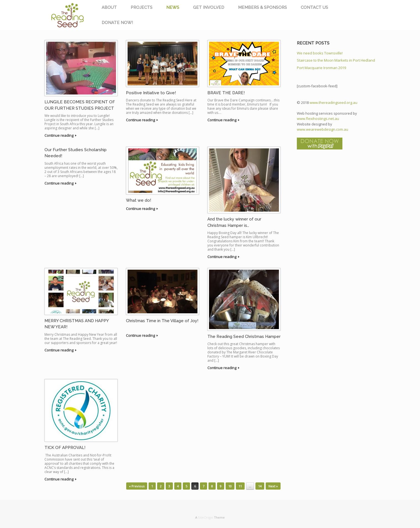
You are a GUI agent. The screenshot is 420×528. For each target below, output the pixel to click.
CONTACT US (314, 7)
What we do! (138, 200)
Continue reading (60, 135)
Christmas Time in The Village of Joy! (162, 321)
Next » (273, 486)
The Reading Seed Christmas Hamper (244, 337)
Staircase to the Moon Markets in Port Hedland (336, 60)
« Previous (137, 486)
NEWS (173, 7)
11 (240, 486)
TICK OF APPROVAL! (65, 448)
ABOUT (109, 7)
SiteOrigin (206, 517)
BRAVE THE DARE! (226, 93)
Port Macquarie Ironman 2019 (321, 68)
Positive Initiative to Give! (151, 93)
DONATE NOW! (117, 23)
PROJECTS (142, 7)
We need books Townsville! (320, 53)
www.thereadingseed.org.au (333, 103)
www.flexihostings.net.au (318, 119)
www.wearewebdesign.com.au (323, 129)
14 (260, 486)
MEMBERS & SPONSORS (262, 7)
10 (230, 486)
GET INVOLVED (209, 7)
